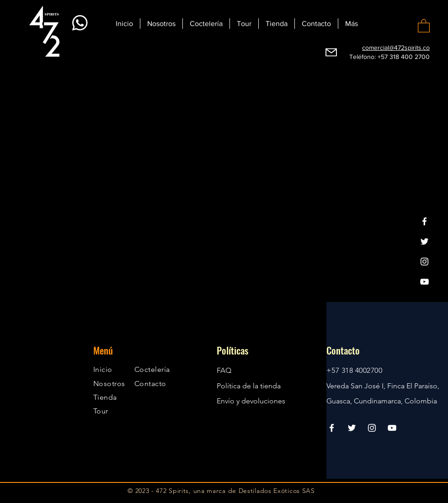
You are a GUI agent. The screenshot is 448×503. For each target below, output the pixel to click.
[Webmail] (331, 53)
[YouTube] (424, 282)
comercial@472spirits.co (396, 48)
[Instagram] (424, 262)
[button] (424, 25)
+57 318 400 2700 (404, 57)
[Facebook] (424, 221)
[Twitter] (424, 241)
